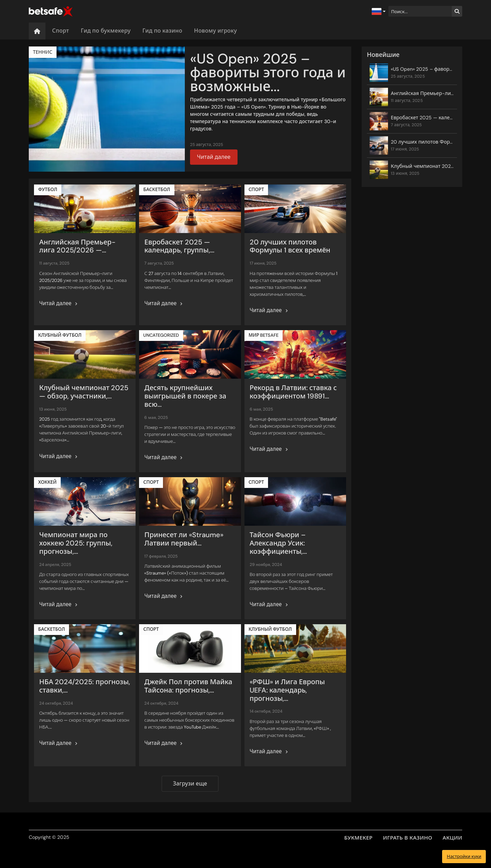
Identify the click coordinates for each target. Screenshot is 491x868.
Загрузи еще (190, 784)
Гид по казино (162, 31)
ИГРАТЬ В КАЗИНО (408, 838)
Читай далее (214, 157)
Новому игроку (216, 31)
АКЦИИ (453, 838)
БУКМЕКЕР (359, 838)
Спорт (61, 31)
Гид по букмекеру (106, 31)
